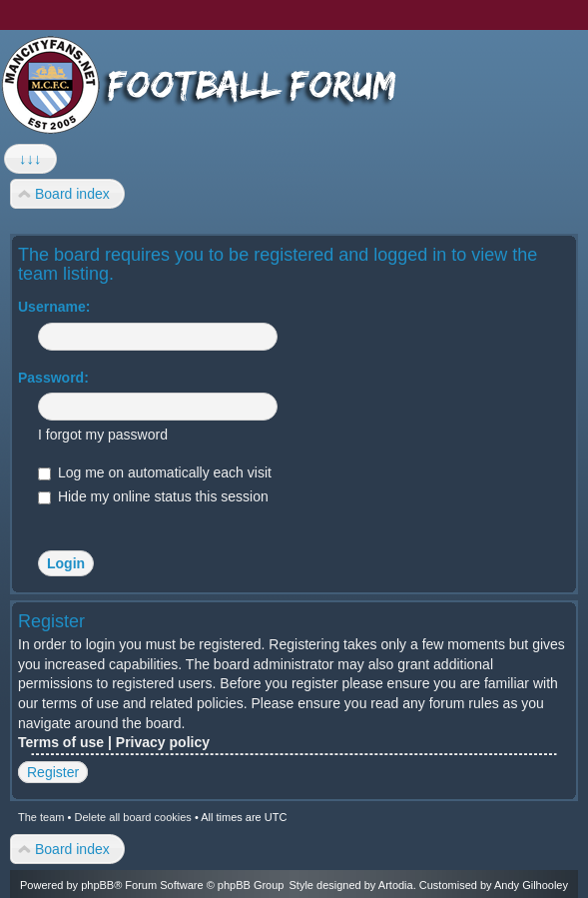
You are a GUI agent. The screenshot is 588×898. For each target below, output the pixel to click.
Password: (53, 378)
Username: (54, 307)
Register (53, 772)
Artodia (396, 885)
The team (41, 817)
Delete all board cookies (132, 817)
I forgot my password (103, 435)
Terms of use (61, 742)
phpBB (97, 885)
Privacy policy (163, 742)
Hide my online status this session (153, 496)
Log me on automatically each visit (155, 472)
